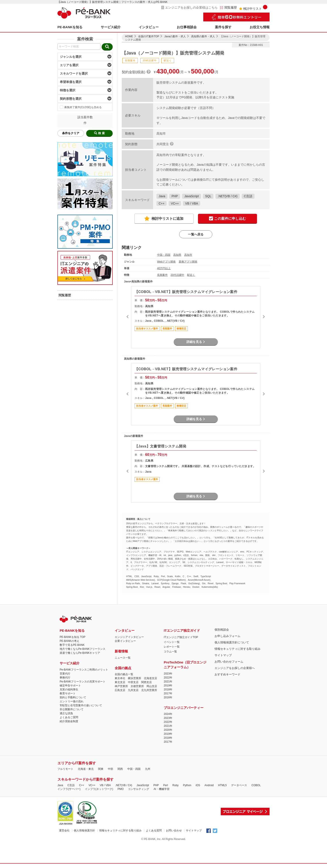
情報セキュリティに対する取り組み (238, 649)
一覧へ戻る (196, 234)
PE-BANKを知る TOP (72, 637)
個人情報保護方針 (84, 830)
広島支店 (120, 690)
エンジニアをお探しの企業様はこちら (189, 8)
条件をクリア (71, 133)
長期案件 (162, 275)
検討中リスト (253, 8)
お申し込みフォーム (227, 636)
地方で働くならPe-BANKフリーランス (83, 649)
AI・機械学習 (161, 789)
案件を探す (223, 27)
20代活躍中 (177, 275)
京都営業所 (137, 686)
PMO (121, 789)
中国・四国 (164, 255)
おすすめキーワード (227, 674)
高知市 (188, 255)
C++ (162, 203)
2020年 (168, 730)
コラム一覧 (170, 652)
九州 (148, 769)
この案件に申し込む (227, 219)
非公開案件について (72, 709)
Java (162, 196)
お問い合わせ (174, 830)
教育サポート (68, 693)
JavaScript (191, 196)
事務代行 (65, 678)
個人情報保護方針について (232, 642)
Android (209, 785)
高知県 (177, 255)
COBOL (256, 785)
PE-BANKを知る (70, 27)
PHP (175, 196)
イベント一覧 (172, 642)
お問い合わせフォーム (229, 662)
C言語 (248, 196)
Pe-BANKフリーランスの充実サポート (83, 682)
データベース (239, 785)
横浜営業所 (135, 678)
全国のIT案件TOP (149, 36)
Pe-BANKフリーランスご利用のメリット (84, 670)
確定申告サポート (70, 686)
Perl (166, 785)
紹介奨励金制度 (69, 721)
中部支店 (133, 682)
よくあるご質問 (69, 717)
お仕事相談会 (187, 27)
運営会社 (64, 830)
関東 (101, 769)
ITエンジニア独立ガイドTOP (181, 637)
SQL (208, 196)
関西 (120, 769)
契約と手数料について (73, 697)
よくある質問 (154, 830)
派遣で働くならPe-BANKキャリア (80, 653)
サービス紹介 (111, 27)
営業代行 (65, 674)
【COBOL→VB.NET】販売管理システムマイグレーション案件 (186, 292)
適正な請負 (66, 713)
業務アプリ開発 (188, 262)
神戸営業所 (121, 686)
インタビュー (149, 27)
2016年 (168, 697)
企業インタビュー (125, 641)
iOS (198, 785)
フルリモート (65, 769)
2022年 (168, 678)
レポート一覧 (172, 647)
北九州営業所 (149, 690)
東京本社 (120, 678)
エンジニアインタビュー (129, 637)
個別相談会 (222, 630)
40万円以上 (164, 268)
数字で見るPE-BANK (72, 645)
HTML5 (222, 785)
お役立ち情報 (260, 27)
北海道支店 (150, 678)
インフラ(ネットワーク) (99, 789)
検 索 (99, 133)
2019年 (168, 686)
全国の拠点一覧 (124, 674)
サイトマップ (223, 655)
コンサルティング (139, 789)
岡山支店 (152, 686)
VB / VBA (192, 203)
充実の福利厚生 (69, 690)
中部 (110, 769)
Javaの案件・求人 (175, 36)
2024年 (168, 714)
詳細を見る (196, 342)
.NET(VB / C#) (227, 196)
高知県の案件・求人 (203, 36)
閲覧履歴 (228, 8)
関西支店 (146, 682)
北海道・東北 (86, 769)
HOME (129, 36)
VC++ (175, 203)
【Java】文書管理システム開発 (160, 446)
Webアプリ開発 (166, 262)
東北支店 (120, 682)
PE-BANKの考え (69, 641)
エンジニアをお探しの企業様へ (235, 668)
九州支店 (133, 690)
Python (187, 785)
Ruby (175, 785)
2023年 (168, 674)
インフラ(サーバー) (69, 789)
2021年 (168, 682)
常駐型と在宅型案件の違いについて (81, 705)
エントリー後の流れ (72, 701)
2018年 (168, 690)
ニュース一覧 (123, 658)
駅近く (191, 275)
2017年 (168, 693)
